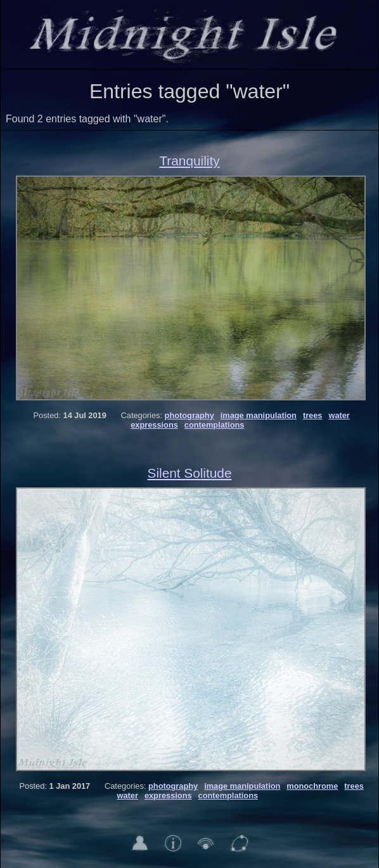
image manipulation (259, 415)
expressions (154, 425)
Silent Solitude (190, 473)
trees (313, 415)
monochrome (312, 786)
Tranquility (189, 161)
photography (189, 415)
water (339, 415)
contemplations (215, 425)
